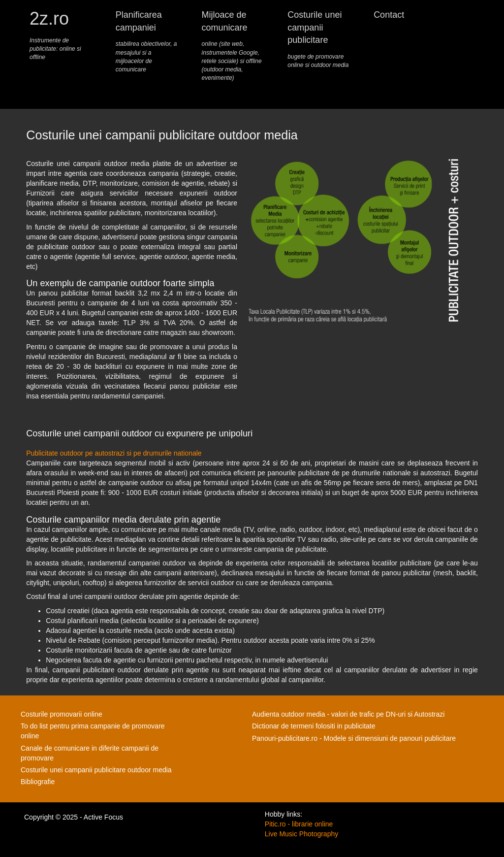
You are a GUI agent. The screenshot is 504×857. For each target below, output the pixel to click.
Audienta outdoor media (289, 714)
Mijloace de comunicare (233, 46)
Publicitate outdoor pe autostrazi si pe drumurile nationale (114, 453)
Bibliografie (38, 782)
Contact (389, 15)
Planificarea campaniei (147, 42)
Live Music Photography (301, 834)
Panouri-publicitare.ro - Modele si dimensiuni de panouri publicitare (354, 738)
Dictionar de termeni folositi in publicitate (314, 726)
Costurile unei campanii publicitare (318, 40)
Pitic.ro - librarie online (299, 824)
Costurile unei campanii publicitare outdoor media (96, 770)
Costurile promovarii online (62, 714)
